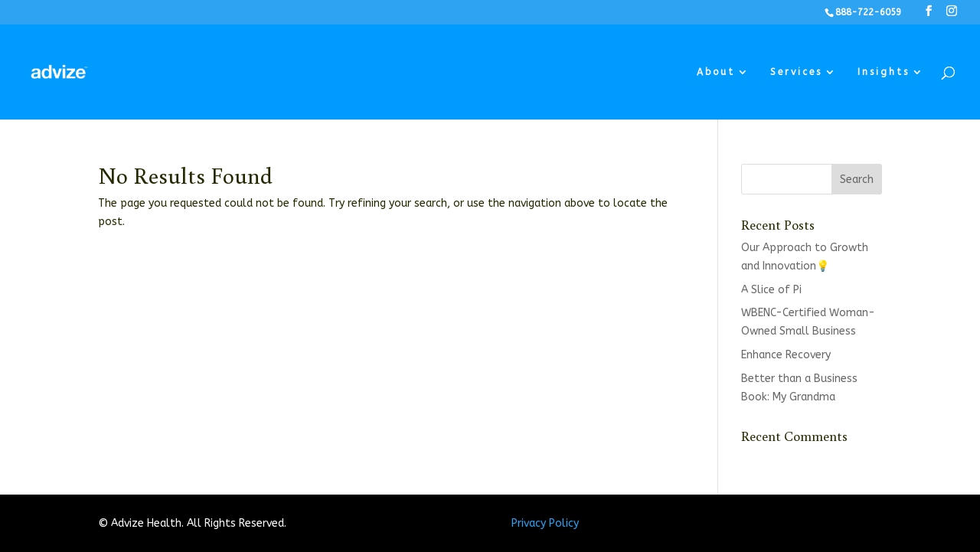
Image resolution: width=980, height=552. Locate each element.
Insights (884, 72)
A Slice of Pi (771, 290)
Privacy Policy (545, 523)
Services (796, 72)
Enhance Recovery (786, 355)
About (716, 72)
